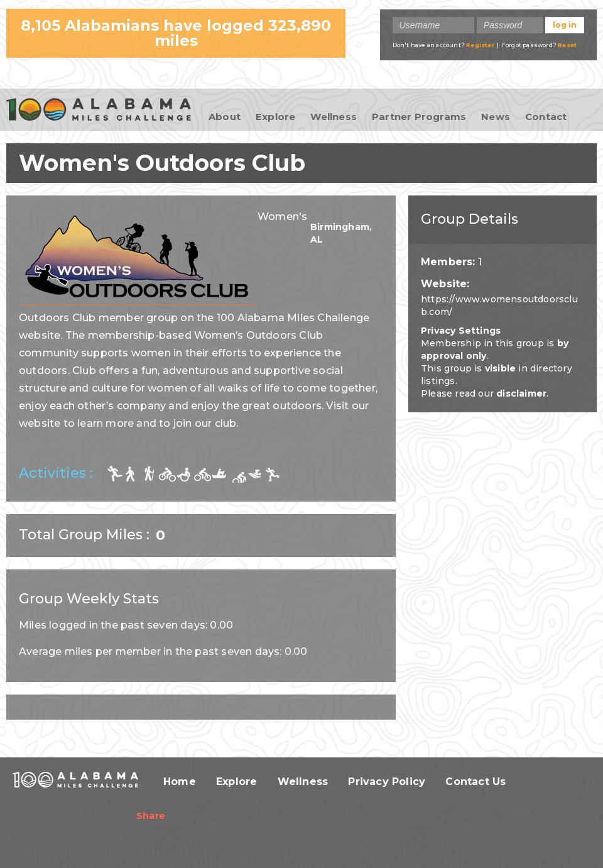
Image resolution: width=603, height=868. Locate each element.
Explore (275, 117)
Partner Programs (419, 117)
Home (180, 782)
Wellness (334, 117)
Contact (546, 117)
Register (480, 45)
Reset (567, 45)
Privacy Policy (387, 782)
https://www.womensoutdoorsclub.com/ (499, 305)
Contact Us (475, 782)
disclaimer (521, 393)
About (225, 117)
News (496, 117)
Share (151, 816)
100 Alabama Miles (99, 111)
